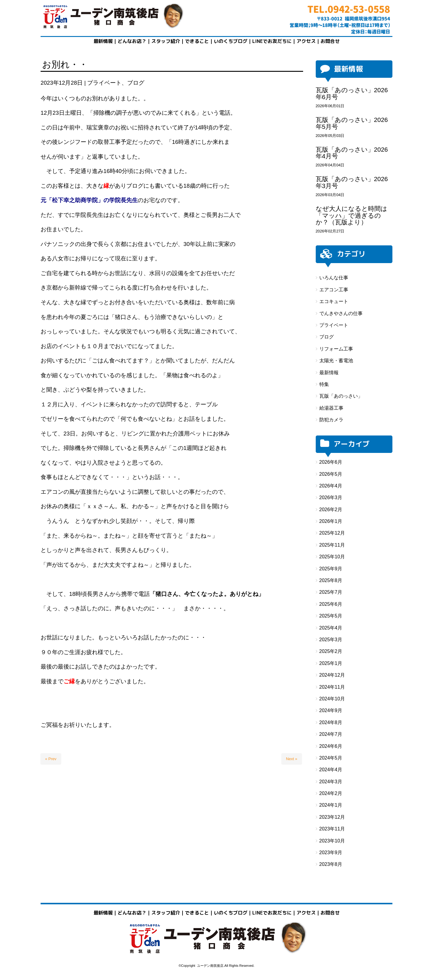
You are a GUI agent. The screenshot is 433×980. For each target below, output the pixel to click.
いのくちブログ (231, 41)
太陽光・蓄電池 (336, 361)
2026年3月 (331, 498)
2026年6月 (331, 462)
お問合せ (330, 913)
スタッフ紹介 (166, 41)
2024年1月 (331, 805)
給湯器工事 (331, 408)
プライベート (104, 83)
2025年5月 (331, 616)
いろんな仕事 (334, 278)
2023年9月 (331, 853)
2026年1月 (331, 521)
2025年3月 (331, 640)
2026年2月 (331, 510)
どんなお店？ (132, 41)
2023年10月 (332, 841)
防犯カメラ (331, 420)
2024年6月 (331, 746)
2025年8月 (331, 580)
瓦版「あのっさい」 (341, 396)
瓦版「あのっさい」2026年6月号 (352, 93)
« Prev (51, 759)
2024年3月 (331, 782)
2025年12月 (332, 533)
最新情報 (103, 41)
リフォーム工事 (336, 349)
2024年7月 (331, 734)
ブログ (136, 83)
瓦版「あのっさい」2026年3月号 (352, 182)
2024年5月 (331, 758)
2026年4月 (331, 486)
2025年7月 (331, 592)
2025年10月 (332, 557)
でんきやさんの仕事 (341, 313)
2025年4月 (331, 628)
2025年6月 (331, 604)
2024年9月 (331, 710)
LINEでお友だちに (272, 41)
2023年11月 (332, 829)
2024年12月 (332, 675)
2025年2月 (331, 651)
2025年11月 (332, 545)
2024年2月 (331, 793)
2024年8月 (331, 722)
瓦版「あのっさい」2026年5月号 (352, 123)
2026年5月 (331, 474)
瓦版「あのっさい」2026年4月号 (352, 153)
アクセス (306, 41)
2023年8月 (331, 864)
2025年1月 (331, 663)
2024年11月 (332, 687)
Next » (292, 759)
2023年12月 (332, 817)
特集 (324, 384)
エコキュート (334, 301)
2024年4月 (331, 770)
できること (197, 41)
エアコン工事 (334, 290)
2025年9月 (331, 569)
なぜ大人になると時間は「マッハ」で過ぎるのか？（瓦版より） (352, 215)
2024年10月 (332, 699)
